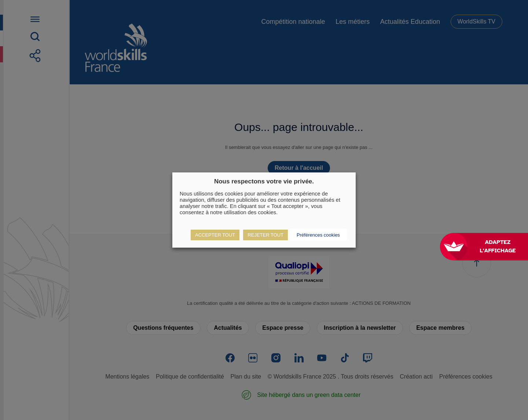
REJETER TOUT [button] (265, 235)
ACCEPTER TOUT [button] (215, 235)
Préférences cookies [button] (318, 235)
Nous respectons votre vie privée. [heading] (264, 181)
